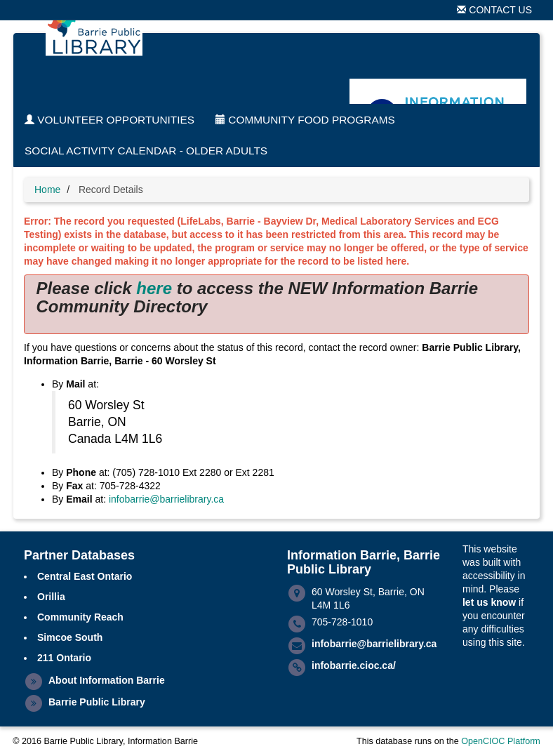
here (154, 288)
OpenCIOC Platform (501, 741)
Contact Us (494, 10)
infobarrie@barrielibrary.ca (166, 499)
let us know (489, 602)
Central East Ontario (85, 576)
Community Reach (80, 617)
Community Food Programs (305, 120)
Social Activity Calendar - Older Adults (146, 151)
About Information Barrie (107, 680)
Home (47, 190)
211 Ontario (64, 658)
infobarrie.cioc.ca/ (354, 665)
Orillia (51, 597)
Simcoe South (70, 637)
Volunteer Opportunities (109, 120)
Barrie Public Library (97, 702)
